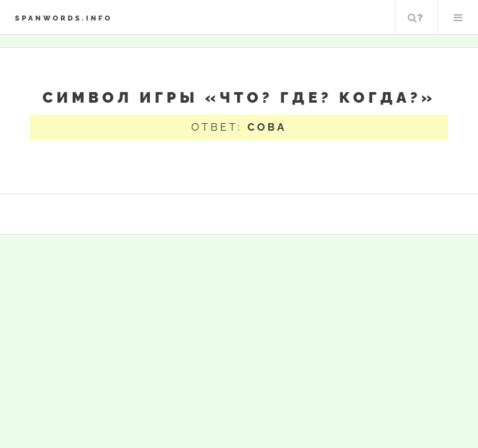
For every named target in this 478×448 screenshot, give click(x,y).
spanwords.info (64, 18)
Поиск (415, 17)
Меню (458, 17)
